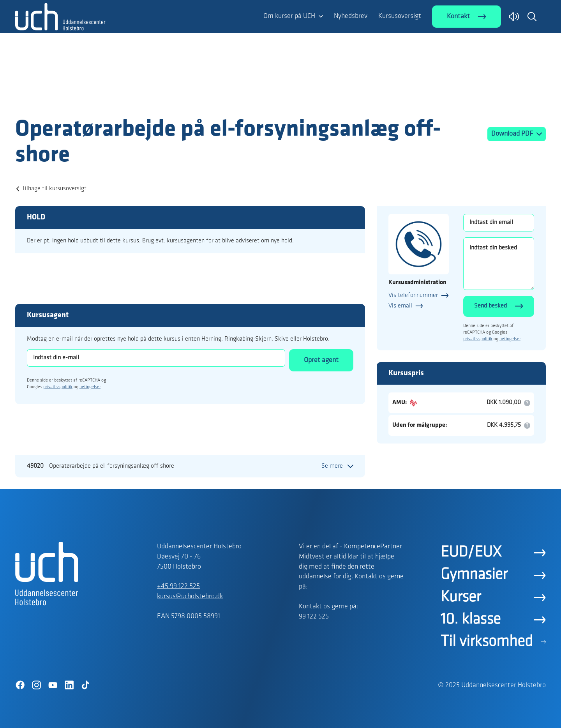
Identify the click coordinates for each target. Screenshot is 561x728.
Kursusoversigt (400, 16)
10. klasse (471, 620)
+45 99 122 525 (178, 586)
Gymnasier (474, 575)
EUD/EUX (471, 553)
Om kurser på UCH (289, 16)
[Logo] (60, 101)
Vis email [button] (400, 306)
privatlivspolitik (58, 387)
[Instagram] (36, 685)
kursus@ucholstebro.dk (190, 596)
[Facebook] (20, 685)
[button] (532, 16)
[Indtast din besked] (499, 264)
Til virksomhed (487, 642)
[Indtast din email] (499, 223)
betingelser (90, 387)
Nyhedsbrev (351, 16)
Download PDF (513, 134)
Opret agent (321, 360)
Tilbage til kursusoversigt (54, 189)
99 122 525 (314, 617)
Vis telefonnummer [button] (413, 295)
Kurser (461, 597)
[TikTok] (85, 685)
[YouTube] (53, 685)
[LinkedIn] (69, 685)
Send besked (490, 306)
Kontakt (458, 17)
